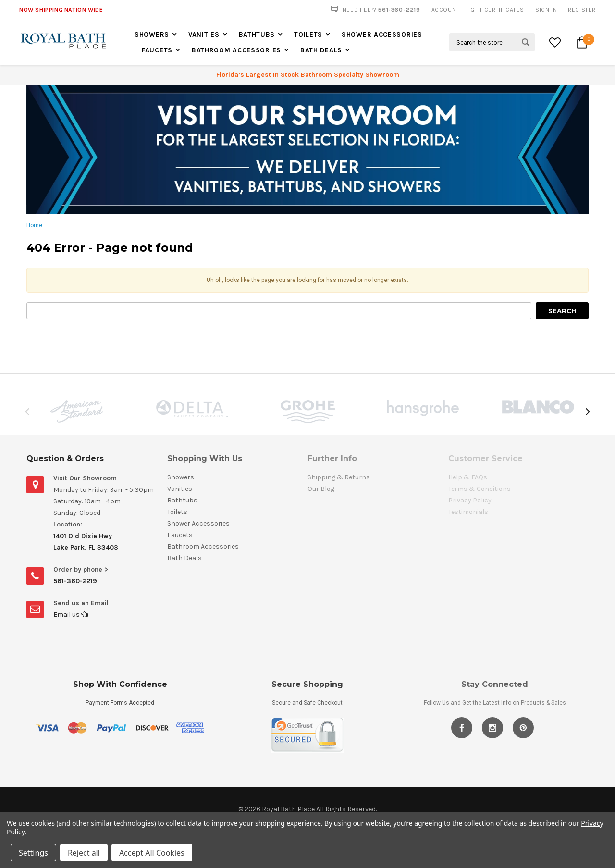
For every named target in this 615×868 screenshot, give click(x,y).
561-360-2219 (75, 581)
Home (34, 225)
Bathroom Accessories (236, 50)
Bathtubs (257, 34)
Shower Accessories (382, 34)
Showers (152, 34)
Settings (33, 853)
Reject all (84, 853)
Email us (71, 615)
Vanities (204, 34)
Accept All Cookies (152, 853)
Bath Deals (321, 50)
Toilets (308, 34)
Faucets (157, 50)
